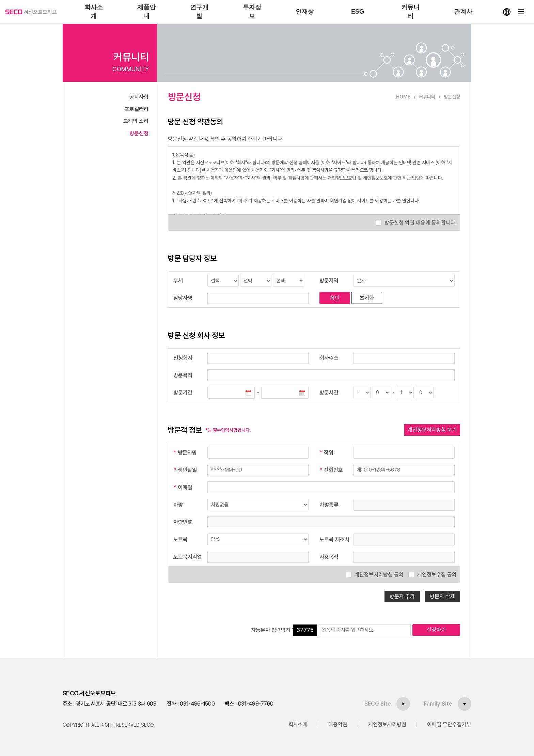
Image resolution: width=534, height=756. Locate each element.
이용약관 (338, 724)
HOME (403, 97)
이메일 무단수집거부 (449, 724)
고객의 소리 (136, 121)
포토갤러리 (137, 109)
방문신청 (139, 133)
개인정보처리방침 (387, 724)
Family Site (438, 704)
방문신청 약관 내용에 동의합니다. (421, 223)
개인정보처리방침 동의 (379, 575)
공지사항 (139, 97)
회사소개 (298, 724)
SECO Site (378, 704)
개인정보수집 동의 (437, 575)
